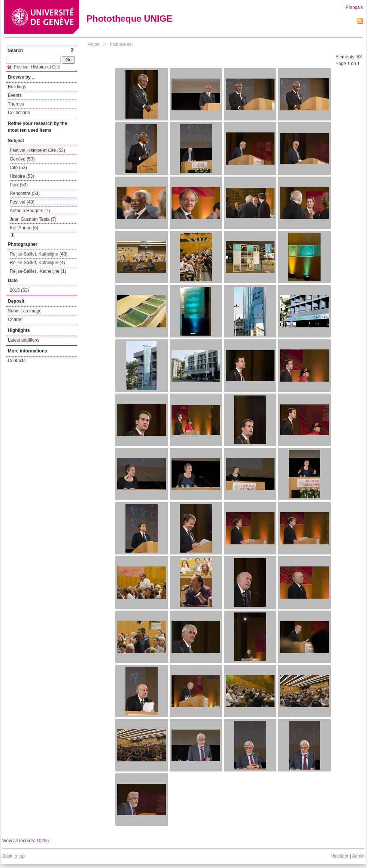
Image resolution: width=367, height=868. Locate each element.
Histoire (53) (22, 176)
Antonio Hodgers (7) (30, 211)
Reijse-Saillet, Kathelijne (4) (37, 263)
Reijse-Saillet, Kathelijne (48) (39, 254)
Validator (340, 856)
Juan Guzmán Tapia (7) (33, 219)
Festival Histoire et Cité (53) (37, 150)
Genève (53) (22, 159)
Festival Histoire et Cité (34, 67)
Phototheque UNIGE (129, 19)
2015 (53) (19, 290)
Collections (19, 113)
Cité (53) (18, 168)
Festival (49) (22, 202)
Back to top (13, 856)
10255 (43, 841)
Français (354, 7)
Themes (16, 104)
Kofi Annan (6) (24, 228)
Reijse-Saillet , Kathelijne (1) (38, 271)
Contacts (17, 361)
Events (15, 95)
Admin (358, 856)
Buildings (17, 87)
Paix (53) (19, 185)
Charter (15, 320)
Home (94, 45)
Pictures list (121, 45)
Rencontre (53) (25, 193)
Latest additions (24, 340)
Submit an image (25, 311)
